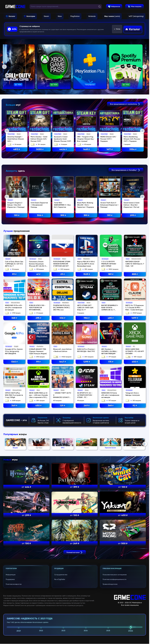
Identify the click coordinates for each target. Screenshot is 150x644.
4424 (63, 150)
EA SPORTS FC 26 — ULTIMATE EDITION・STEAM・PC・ (85, 478)
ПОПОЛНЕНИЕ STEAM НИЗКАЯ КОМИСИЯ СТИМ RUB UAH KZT (62, 347)
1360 (14, 445)
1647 (62, 445)
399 (63, 257)
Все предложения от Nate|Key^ (126, 212)
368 (14, 401)
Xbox (60, 16)
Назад (117, 29)
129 (62, 489)
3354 (133, 150)
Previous (4, 67)
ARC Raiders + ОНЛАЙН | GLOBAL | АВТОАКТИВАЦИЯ (109, 434)
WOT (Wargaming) (136, 16)
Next (145, 67)
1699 (135, 401)
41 (38, 357)
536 (62, 401)
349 (14, 489)
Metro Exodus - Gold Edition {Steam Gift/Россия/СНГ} (39, 139)
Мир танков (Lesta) (112, 16)
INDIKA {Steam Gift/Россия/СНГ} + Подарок (109, 139)
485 (111, 401)
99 (14, 357)
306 (40, 257)
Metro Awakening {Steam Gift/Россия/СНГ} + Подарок (133, 139)
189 (111, 357)
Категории (31, 16)
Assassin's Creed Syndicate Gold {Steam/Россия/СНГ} (63, 139)
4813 (17, 150)
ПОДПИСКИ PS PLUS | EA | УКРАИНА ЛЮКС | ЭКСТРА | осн (61, 391)
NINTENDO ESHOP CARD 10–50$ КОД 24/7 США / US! (135, 347)
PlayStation (75, 16)
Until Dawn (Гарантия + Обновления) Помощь (39, 247)
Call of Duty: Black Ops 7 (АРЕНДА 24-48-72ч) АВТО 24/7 (14, 347)
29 (63, 357)
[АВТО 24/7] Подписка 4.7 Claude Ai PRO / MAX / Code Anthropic (134, 391)
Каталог (12, 16)
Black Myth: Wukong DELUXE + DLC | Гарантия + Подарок (86, 247)
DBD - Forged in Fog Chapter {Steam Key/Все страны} (86, 139)
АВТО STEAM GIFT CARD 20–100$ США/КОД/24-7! (86, 391)
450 (135, 445)
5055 (40, 150)
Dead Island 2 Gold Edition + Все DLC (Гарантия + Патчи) (132, 247)
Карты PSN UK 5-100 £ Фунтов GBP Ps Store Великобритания (86, 347)
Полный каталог (75, 635)
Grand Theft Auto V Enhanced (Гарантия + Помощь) (110, 247)
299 (133, 257)
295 (38, 401)
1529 (87, 357)
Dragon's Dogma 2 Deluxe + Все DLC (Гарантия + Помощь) (16, 247)
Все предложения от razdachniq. (125, 104)
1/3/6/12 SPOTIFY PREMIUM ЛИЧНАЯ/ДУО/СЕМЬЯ (109, 347)
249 (87, 489)
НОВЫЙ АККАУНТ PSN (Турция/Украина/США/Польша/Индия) (38, 434)
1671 (110, 150)
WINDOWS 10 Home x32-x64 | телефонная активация (110, 478)
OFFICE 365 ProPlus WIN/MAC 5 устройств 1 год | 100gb (14, 478)
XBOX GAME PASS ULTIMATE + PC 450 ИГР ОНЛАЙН (135, 434)
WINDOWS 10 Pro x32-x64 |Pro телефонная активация (14, 391)
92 (135, 489)
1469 (87, 150)
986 (87, 401)
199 (17, 257)
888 (135, 357)
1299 (87, 445)
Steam (46, 16)
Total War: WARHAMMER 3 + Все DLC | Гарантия (63, 247)
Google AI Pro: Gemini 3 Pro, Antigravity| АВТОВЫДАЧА (14, 434)
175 (111, 445)
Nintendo (92, 16)
